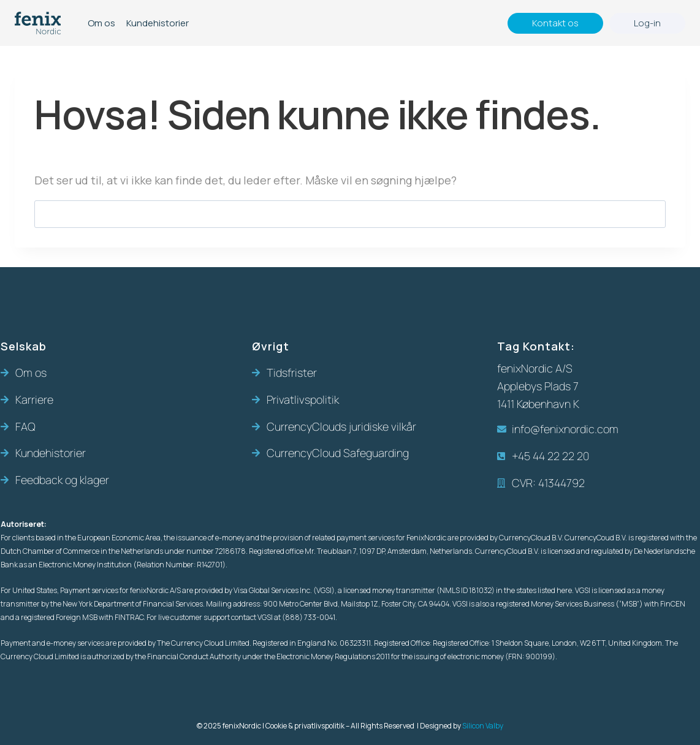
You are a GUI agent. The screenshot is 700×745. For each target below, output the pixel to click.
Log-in (647, 23)
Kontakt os (555, 23)
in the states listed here (534, 590)
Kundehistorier (158, 23)
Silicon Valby (483, 726)
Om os (101, 23)
